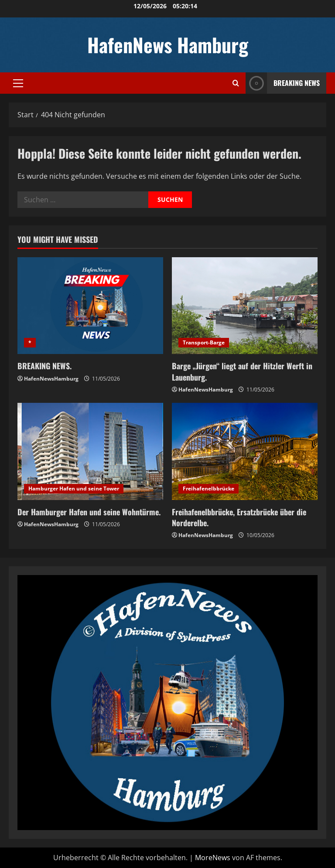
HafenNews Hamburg (168, 45)
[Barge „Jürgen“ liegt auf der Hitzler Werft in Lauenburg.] (245, 306)
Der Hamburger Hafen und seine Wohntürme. (89, 512)
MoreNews (213, 858)
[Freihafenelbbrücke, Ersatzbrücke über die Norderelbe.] (245, 451)
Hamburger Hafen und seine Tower (74, 488)
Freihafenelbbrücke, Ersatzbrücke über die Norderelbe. (239, 517)
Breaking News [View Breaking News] (283, 83)
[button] (18, 83)
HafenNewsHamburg (51, 379)
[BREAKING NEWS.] (90, 306)
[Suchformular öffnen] (236, 83)
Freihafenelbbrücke (209, 488)
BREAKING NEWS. (44, 366)
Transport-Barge (204, 342)
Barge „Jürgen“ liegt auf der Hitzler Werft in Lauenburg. (242, 371)
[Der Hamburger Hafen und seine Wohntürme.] (90, 451)
